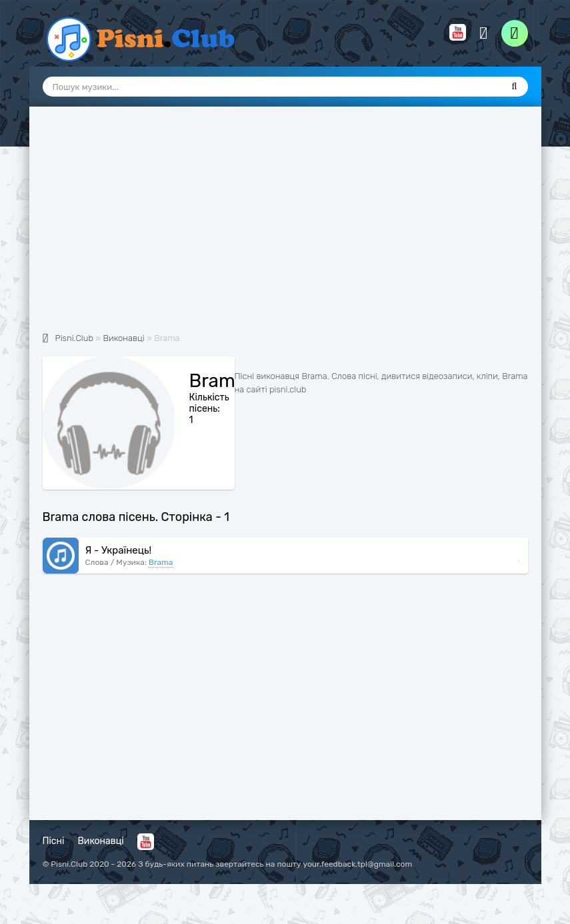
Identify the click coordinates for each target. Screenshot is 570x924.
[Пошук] (515, 87)
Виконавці (101, 841)
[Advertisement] (285, 227)
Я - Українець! (119, 550)
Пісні (54, 841)
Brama (161, 562)
